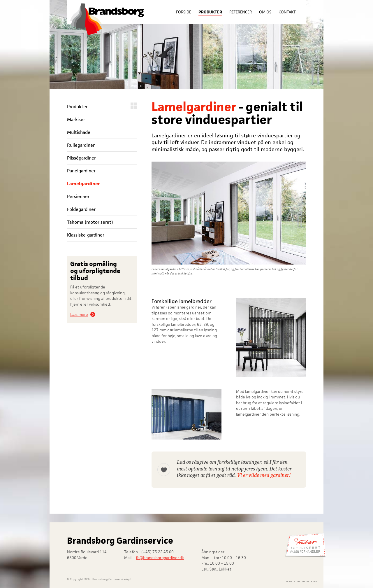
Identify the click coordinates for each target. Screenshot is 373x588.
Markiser (76, 119)
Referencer (241, 12)
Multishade (79, 132)
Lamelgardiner (83, 184)
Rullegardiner (81, 145)
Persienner (78, 196)
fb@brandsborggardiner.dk (160, 558)
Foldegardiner (81, 209)
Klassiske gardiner (86, 235)
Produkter (210, 12)
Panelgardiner (81, 171)
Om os (265, 12)
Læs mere (79, 314)
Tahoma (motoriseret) (90, 222)
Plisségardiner (81, 158)
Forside (184, 12)
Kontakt (287, 12)
